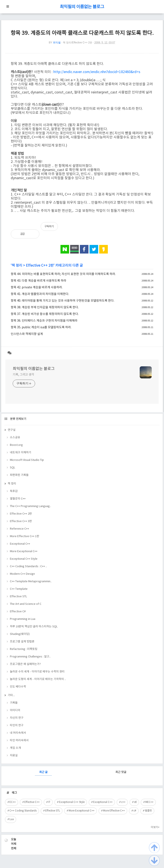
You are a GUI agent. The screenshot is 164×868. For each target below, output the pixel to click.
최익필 (57, 43)
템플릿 (148, 811)
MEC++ (149, 802)
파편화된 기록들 (19, 475)
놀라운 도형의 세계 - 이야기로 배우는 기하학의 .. (38, 679)
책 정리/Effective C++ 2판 (78, 43)
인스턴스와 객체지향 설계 (27, 334)
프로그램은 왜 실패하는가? (25, 664)
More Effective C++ (114, 811)
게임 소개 (15, 748)
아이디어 (15, 710)
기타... (11, 695)
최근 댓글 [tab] (121, 772)
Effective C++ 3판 (21, 521)
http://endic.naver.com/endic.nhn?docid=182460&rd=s (97, 72)
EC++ (13, 802)
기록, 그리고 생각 (23, 375)
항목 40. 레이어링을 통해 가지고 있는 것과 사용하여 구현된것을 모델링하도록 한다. (63, 301)
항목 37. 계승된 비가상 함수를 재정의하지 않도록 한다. (45, 314)
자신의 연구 (17, 718)
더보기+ (155, 827)
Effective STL (19, 597)
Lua (12, 819)
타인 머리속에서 (19, 740)
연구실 (12, 430)
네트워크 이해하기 (21, 453)
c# (135, 811)
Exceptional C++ (20, 544)
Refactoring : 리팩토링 (24, 649)
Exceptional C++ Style (24, 559)
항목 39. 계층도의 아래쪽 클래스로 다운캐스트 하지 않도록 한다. (82, 33)
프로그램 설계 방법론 (22, 642)
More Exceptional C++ (24, 551)
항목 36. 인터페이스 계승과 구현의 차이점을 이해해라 (44, 321)
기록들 (14, 703)
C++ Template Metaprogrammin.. (31, 581)
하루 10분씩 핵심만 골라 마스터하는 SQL (34, 627)
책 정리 (17, 266)
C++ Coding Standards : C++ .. (28, 566)
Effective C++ (32, 802)
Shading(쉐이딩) (20, 634)
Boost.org (16, 445)
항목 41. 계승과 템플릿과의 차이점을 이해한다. (40, 294)
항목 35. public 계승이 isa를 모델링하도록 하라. (41, 327)
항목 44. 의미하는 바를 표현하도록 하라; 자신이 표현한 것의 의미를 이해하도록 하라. (63, 274)
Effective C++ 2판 (40, 266)
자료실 (14, 756)
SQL (13, 468)
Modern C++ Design (22, 574)
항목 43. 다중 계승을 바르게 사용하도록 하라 (39, 281)
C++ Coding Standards (23, 811)
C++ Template (19, 589)
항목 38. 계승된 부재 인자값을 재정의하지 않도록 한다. (45, 307)
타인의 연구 (17, 725)
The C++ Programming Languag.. (30, 506)
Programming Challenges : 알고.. (30, 657)
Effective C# (18, 612)
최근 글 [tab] (43, 772)
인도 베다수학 (18, 687)
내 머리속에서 (18, 733)
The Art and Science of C (26, 604)
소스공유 (15, 438)
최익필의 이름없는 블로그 (82, 7)
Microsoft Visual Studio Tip (27, 460)
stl (135, 802)
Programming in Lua (23, 619)
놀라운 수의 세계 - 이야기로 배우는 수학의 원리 (37, 672)
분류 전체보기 (18, 419)
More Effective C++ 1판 (25, 536)
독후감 (14, 491)
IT (49, 802)
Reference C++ (19, 529)
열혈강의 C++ (18, 499)
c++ (123, 802)
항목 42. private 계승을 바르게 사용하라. (37, 287)
